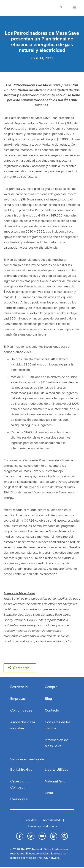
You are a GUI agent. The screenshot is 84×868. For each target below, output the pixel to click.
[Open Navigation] (72, 8)
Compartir (20, 668)
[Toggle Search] (61, 8)
